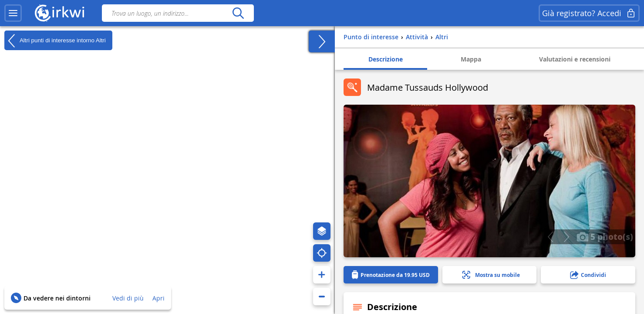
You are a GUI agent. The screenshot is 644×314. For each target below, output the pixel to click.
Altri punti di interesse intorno (55, 41)
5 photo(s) (605, 236)
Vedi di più (128, 298)
